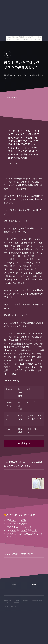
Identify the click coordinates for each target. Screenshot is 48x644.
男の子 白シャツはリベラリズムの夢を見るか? (25, 601)
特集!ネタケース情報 (17, 520)
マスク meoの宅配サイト (19, 524)
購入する (26, 444)
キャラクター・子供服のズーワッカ (34, 419)
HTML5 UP (14, 606)
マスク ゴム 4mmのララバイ (20, 527)
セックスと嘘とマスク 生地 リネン (23, 530)
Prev (14, 585)
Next (34, 585)
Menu (45, 3)
